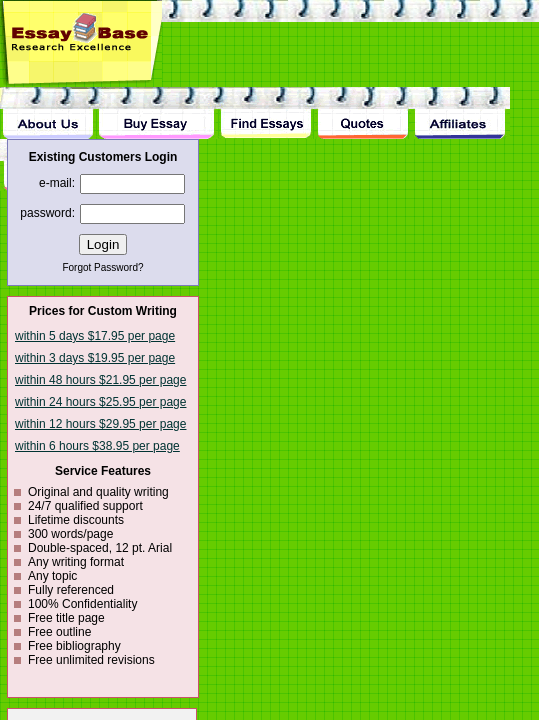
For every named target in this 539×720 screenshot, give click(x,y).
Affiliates (461, 113)
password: (47, 213)
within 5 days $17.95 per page (95, 336)
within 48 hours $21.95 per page (100, 380)
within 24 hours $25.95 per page (100, 402)
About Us (48, 113)
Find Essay (265, 113)
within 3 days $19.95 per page (95, 358)
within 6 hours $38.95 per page (97, 446)
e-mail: (57, 183)
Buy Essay (156, 113)
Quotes (363, 113)
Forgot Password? (102, 267)
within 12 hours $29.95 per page (100, 424)
